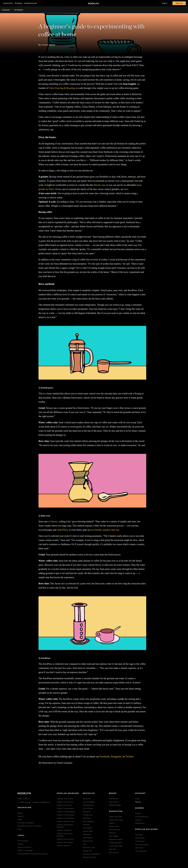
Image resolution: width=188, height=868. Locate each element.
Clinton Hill (87, 851)
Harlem (112, 823)
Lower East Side (116, 846)
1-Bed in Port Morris (65, 799)
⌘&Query (46, 802)
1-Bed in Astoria (63, 846)
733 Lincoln (140, 838)
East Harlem (114, 852)
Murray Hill (113, 826)
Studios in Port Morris (65, 818)
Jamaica (138, 820)
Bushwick (87, 799)
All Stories (19, 10)
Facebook (104, 756)
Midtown (113, 833)
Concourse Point (142, 844)
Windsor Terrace (90, 857)
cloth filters (62, 530)
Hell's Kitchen (115, 830)
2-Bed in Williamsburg (66, 812)
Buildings (19, 3)
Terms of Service (24, 847)
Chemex (54, 522)
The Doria (139, 848)
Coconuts (6, 10)
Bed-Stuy (87, 818)
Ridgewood (140, 823)
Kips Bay (113, 849)
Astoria (138, 813)
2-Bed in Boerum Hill (65, 821)
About (20, 813)
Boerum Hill (88, 841)
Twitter (129, 756)
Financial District (116, 843)
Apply (20, 819)
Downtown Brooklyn (91, 854)
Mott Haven (114, 802)
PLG (85, 844)
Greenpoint (88, 838)
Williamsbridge (115, 805)
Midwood (87, 834)
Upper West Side (116, 820)
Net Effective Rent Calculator (30, 826)
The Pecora (140, 841)
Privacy (21, 844)
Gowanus (87, 812)
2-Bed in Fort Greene (66, 815)
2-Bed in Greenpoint (65, 808)
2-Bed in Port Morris (65, 802)
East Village (114, 836)
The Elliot (139, 835)
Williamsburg (88, 805)
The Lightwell (141, 851)
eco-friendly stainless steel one (105, 530)
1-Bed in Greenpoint (65, 842)
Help (20, 829)
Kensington (88, 828)
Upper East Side (116, 817)
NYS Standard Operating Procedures (33, 854)
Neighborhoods (31, 3)
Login (137, 799)
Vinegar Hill (88, 815)
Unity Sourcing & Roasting (62, 88)
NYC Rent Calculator (26, 823)
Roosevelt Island (116, 839)
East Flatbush (88, 821)
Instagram (116, 756)
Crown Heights (89, 802)
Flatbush (86, 825)
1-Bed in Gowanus (64, 830)
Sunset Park (88, 831)
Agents (21, 816)
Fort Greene (88, 808)
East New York (89, 847)
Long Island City (142, 817)
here (126, 189)
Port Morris (113, 799)
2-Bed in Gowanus (64, 805)
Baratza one (99, 185)
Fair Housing (23, 841)
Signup (138, 802)
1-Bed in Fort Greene (65, 839)
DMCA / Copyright (25, 850)
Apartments (8, 3)
